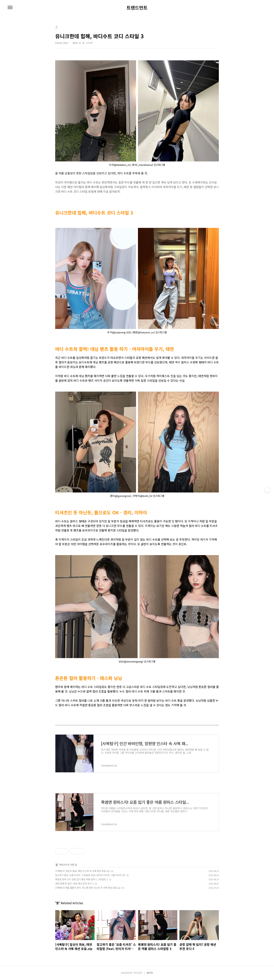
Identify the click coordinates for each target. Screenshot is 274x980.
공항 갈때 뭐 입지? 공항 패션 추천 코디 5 (74, 883)
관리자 (150, 973)
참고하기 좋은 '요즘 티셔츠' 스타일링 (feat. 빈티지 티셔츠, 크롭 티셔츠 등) (90, 875)
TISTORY (138, 973)
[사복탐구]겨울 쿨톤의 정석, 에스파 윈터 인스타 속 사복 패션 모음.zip (88, 888)
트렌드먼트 (137, 8)
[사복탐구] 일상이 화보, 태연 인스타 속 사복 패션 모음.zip (82, 871)
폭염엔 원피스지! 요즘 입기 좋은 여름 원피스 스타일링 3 (82, 879)
